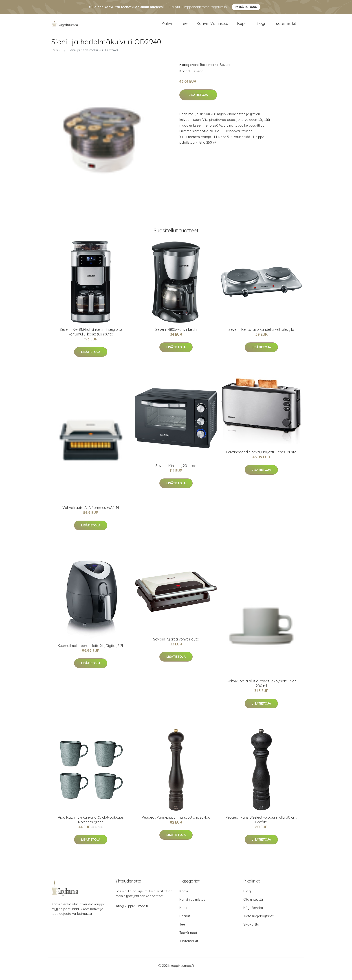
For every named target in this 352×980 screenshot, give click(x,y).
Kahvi (167, 27)
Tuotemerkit (285, 27)
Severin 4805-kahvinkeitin (176, 336)
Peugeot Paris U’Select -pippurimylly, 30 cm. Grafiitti (261, 826)
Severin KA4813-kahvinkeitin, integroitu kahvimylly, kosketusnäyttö (91, 339)
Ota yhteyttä (253, 906)
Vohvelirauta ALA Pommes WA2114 (91, 514)
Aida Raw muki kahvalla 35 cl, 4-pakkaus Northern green (91, 826)
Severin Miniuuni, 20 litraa (176, 472)
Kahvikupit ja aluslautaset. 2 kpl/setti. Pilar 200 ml (261, 690)
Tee (184, 27)
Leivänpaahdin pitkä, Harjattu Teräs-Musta (261, 459)
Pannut (185, 923)
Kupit (242, 27)
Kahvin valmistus (212, 27)
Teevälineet (188, 939)
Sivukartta (251, 931)
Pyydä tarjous (246, 7)
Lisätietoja (198, 102)
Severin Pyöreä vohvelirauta (176, 646)
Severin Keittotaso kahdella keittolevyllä (261, 336)
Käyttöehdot (253, 914)
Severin (226, 71)
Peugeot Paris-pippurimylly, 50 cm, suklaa (176, 824)
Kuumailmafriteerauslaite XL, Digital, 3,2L (91, 652)
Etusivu (57, 57)
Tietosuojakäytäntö (259, 923)
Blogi (260, 27)
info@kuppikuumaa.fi (132, 913)
